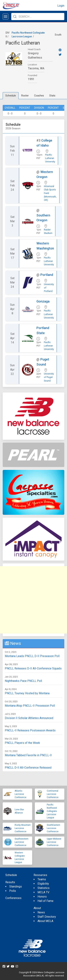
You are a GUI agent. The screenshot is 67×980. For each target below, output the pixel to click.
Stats (52, 96)
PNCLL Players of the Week (22, 743)
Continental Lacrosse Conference (53, 794)
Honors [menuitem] (42, 897)
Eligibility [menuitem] (43, 884)
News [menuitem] (41, 912)
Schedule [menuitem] (11, 875)
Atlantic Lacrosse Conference (20, 794)
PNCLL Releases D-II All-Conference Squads (33, 668)
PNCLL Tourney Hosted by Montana (27, 693)
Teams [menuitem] (42, 879)
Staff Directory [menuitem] (47, 917)
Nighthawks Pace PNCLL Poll (23, 681)
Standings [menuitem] (16, 887)
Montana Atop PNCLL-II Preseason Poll (30, 706)
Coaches (39, 96)
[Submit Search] (15, 17)
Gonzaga (43, 301)
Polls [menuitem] (13, 891)
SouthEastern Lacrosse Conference (54, 828)
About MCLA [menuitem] (45, 921)
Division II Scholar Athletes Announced (29, 718)
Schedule (11, 96)
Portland (47, 275)
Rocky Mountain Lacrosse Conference (23, 828)
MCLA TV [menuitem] (43, 892)
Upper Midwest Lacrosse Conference (54, 842)
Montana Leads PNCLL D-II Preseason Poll (32, 656)
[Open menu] (6, 17)
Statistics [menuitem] (44, 888)
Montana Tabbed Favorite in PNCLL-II (28, 755)
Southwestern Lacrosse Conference (22, 842)
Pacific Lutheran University (50, 158)
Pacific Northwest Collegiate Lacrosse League (52, 811)
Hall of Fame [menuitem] (45, 901)
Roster (25, 96)
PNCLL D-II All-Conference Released (28, 768)
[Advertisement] (33, 600)
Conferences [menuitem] (13, 898)
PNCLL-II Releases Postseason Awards (30, 730)
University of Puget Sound (49, 377)
